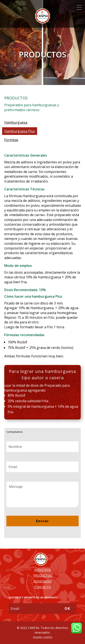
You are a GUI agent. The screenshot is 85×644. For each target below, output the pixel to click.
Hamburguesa (16, 122)
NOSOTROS (43, 570)
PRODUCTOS (42, 575)
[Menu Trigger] (79, 7)
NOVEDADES (42, 581)
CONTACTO (43, 587)
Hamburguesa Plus (20, 131)
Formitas (11, 140)
